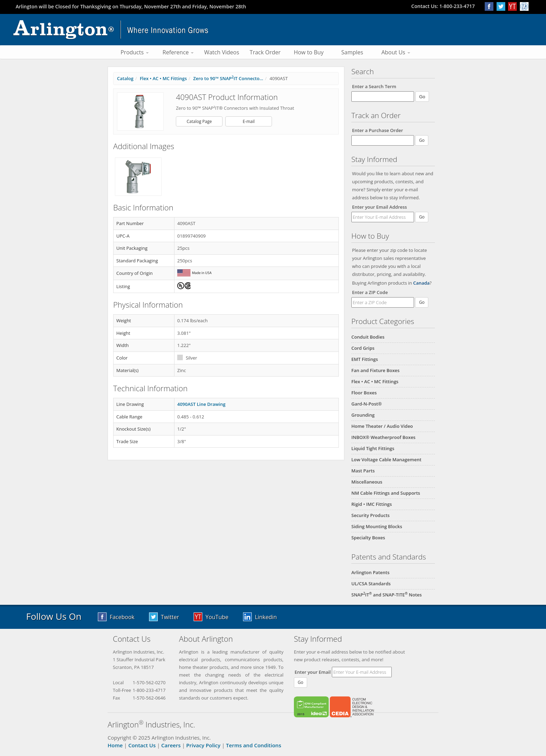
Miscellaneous (367, 482)
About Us (396, 52)
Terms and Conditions (253, 745)
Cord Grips (363, 348)
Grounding (363, 415)
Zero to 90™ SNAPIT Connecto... (228, 78)
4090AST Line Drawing (201, 404)
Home (115, 745)
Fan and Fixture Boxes (375, 370)
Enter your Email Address (380, 207)
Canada (422, 283)
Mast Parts (363, 471)
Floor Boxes (364, 393)
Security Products (370, 515)
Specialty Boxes (368, 538)
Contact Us (142, 745)
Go (422, 217)
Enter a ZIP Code (370, 292)
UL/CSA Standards (371, 584)
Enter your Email (313, 672)
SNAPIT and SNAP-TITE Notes (387, 595)
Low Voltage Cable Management (386, 460)
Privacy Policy (203, 745)
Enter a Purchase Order (377, 130)
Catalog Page (199, 121)
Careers (171, 745)
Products (135, 52)
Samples (352, 52)
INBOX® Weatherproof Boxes (383, 437)
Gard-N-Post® (366, 404)
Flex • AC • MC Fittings (375, 381)
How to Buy (309, 52)
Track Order (265, 52)
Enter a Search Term (374, 86)
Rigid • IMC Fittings (372, 504)
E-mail (249, 121)
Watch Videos (222, 52)
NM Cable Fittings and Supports (386, 493)
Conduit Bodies (368, 337)
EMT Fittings (365, 359)
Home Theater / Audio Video (382, 426)
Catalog (125, 78)
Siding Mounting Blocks (377, 526)
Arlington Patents (370, 572)
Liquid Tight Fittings (373, 448)
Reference (178, 52)
